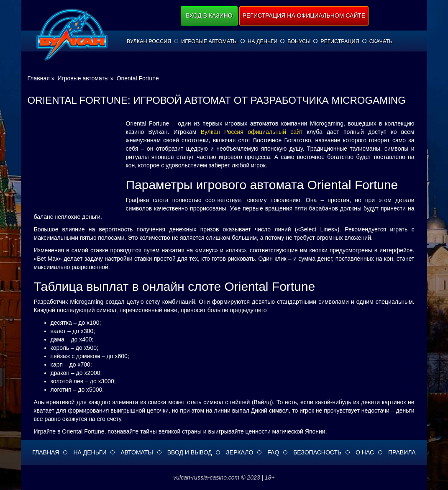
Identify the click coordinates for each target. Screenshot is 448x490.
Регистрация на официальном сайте (304, 15)
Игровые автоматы (209, 41)
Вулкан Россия (149, 41)
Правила (402, 452)
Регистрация (340, 41)
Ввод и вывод (190, 452)
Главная (46, 452)
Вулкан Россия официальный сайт (252, 132)
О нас (365, 452)
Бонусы (299, 41)
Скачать (381, 41)
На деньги (262, 41)
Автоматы (137, 452)
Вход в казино (209, 15)
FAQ (273, 452)
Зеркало (239, 452)
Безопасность (317, 452)
